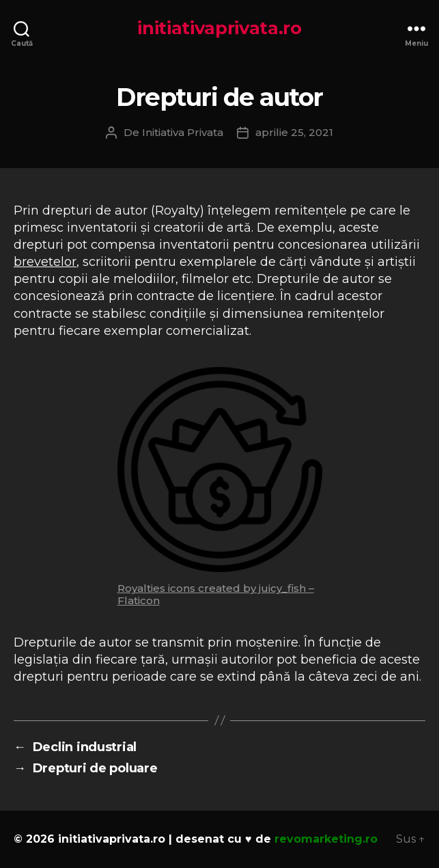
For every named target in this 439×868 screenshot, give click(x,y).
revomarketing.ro (326, 839)
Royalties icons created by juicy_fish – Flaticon (216, 594)
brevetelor (45, 262)
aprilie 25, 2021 (294, 132)
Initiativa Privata (183, 132)
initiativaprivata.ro (219, 28)
